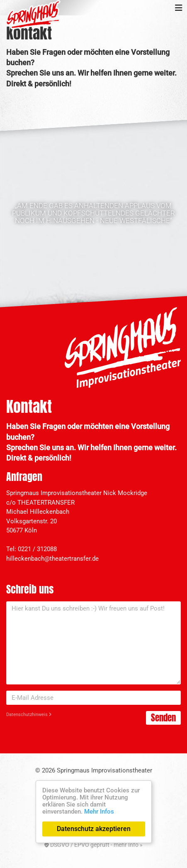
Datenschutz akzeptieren (94, 829)
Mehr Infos (99, 812)
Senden (163, 718)
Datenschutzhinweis (29, 715)
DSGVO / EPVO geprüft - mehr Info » (93, 845)
